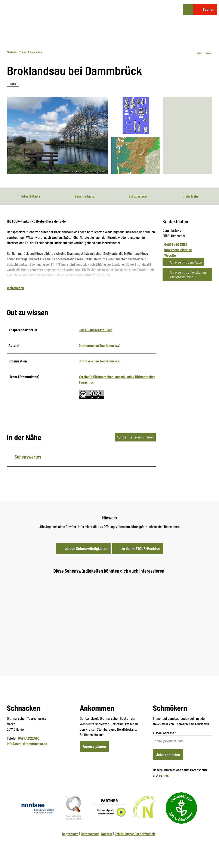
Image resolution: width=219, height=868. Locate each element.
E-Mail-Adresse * (165, 734)
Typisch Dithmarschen (31, 52)
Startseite (12, 52)
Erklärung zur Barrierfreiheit (135, 834)
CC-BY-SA (103, 172)
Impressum (70, 834)
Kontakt (107, 834)
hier (166, 776)
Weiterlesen (15, 289)
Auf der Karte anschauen (135, 438)
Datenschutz (90, 834)
